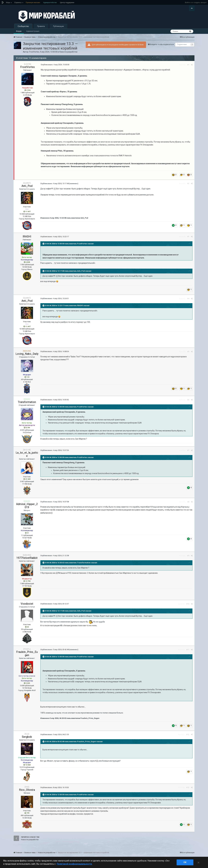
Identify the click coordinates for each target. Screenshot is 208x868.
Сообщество (23, 26)
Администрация (33, 31)
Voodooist (27, 604)
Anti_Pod (27, 186)
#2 (188, 184)
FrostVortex (34, 52)
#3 (188, 237)
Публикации (58, 26)
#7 (188, 450)
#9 (188, 556)
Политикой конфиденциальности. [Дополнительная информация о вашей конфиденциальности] (74, 864)
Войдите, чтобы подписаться (162, 44)
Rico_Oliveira (27, 790)
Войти (187, 2)
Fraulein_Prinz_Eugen (27, 653)
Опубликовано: (55, 65)
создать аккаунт (200, 2)
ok (185, 862)
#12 (188, 734)
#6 (188, 400)
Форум (19, 31)
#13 (188, 787)
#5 (188, 352)
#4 (188, 299)
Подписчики (182, 44)
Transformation (27, 402)
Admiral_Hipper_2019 (27, 506)
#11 (188, 650)
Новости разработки (68, 52)
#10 (188, 604)
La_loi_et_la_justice (27, 454)
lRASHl (27, 236)
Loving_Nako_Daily (27, 354)
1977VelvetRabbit (27, 558)
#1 (188, 65)
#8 (188, 502)
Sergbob (27, 737)
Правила (41, 26)
